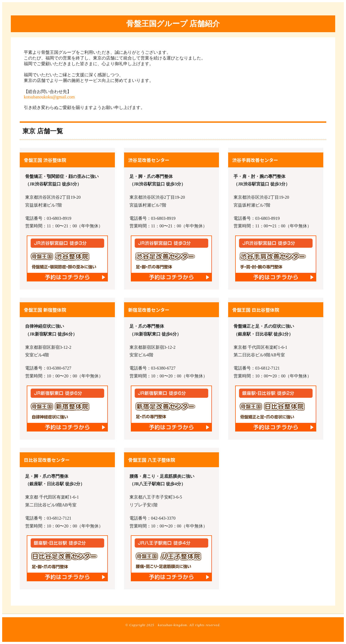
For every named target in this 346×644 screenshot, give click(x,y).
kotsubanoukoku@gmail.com (49, 97)
